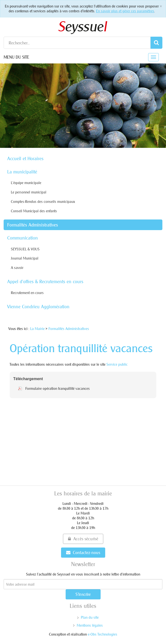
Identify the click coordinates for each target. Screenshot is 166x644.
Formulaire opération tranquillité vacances (58, 388)
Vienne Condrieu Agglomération (38, 307)
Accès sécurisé (83, 539)
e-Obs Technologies (103, 634)
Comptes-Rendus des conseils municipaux (43, 202)
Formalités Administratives (33, 225)
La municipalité (22, 172)
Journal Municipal (25, 258)
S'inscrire (83, 594)
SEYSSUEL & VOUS (25, 249)
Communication (23, 238)
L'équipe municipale (26, 183)
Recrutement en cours (27, 293)
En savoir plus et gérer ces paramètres (125, 11)
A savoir (17, 268)
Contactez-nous (83, 552)
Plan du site (90, 617)
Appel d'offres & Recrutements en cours (45, 281)
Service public (117, 364)
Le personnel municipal (29, 192)
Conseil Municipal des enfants (34, 211)
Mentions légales (90, 625)
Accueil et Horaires (25, 158)
